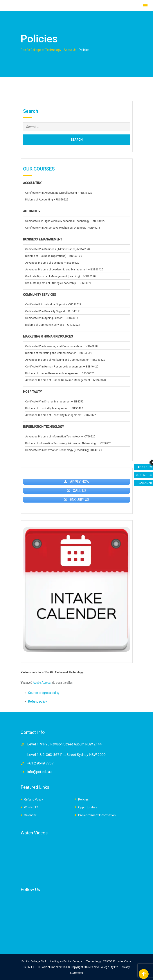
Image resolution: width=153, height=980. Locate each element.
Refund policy (38, 701)
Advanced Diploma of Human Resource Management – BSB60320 (66, 380)
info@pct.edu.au (39, 772)
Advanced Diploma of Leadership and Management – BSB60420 (64, 270)
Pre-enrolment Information (97, 815)
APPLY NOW (145, 467)
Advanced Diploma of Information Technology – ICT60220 (60, 437)
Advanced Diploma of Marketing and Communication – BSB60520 (65, 360)
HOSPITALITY (32, 392)
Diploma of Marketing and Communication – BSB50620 (59, 353)
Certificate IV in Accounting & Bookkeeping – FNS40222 (59, 193)
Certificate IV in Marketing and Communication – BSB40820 (61, 346)
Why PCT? (31, 807)
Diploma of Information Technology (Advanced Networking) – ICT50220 (68, 443)
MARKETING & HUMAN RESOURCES (48, 336)
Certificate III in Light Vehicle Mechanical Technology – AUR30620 (65, 221)
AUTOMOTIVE (33, 211)
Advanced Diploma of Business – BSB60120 (52, 263)
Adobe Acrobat (42, 683)
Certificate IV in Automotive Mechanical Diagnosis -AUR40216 (63, 228)
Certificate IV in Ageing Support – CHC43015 (52, 318)
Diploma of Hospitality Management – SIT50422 (54, 408)
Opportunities (88, 807)
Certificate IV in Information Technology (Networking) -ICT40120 (64, 450)
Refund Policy (33, 799)
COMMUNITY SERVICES (40, 295)
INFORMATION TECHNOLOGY (43, 427)
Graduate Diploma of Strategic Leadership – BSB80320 (58, 283)
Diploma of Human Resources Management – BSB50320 (60, 373)
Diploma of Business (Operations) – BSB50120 (54, 256)
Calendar (30, 815)
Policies (83, 799)
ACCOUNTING (33, 183)
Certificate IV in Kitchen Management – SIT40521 (55, 402)
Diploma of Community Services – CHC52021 (53, 325)
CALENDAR (145, 483)
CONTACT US (144, 475)
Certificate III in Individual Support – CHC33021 (53, 305)
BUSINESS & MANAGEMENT (43, 239)
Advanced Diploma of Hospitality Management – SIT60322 (61, 415)
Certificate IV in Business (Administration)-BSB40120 (58, 249)
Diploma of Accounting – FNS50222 (47, 200)
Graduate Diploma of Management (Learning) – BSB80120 (60, 276)
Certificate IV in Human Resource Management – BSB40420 (62, 367)
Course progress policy (44, 693)
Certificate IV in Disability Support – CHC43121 (53, 311)
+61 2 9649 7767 (40, 763)
